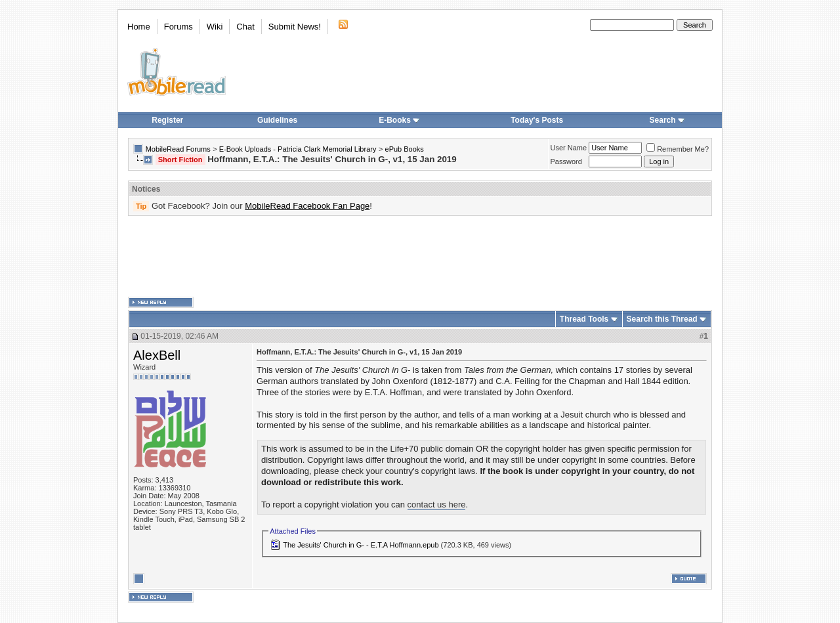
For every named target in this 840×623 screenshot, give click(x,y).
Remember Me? (678, 149)
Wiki (215, 27)
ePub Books (405, 149)
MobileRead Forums (178, 149)
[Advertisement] (420, 257)
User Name (569, 148)
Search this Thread (662, 319)
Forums (178, 27)
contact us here (437, 505)
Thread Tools (584, 319)
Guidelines (277, 120)
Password (566, 161)
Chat (245, 27)
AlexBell (157, 355)
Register (167, 120)
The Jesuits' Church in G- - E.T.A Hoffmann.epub (361, 545)
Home (139, 27)
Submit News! (295, 27)
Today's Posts (537, 120)
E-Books (399, 120)
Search (667, 120)
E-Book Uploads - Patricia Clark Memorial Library (298, 149)
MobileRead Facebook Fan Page (307, 206)
